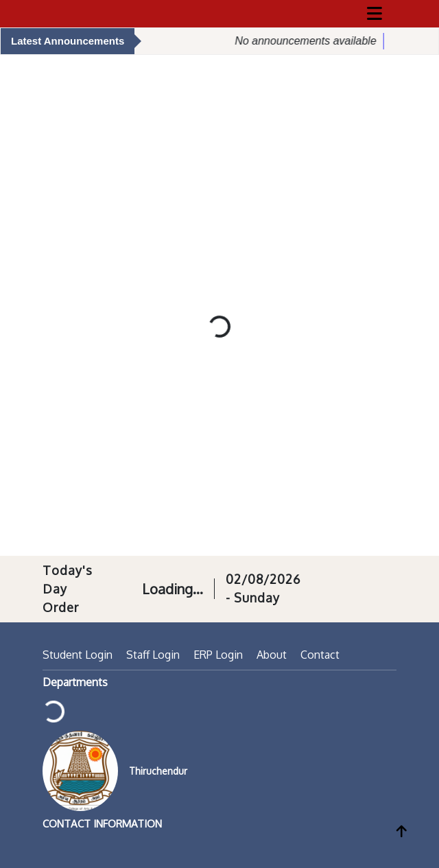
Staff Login (153, 655)
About (272, 655)
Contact (320, 655)
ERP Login (218, 655)
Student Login (78, 655)
